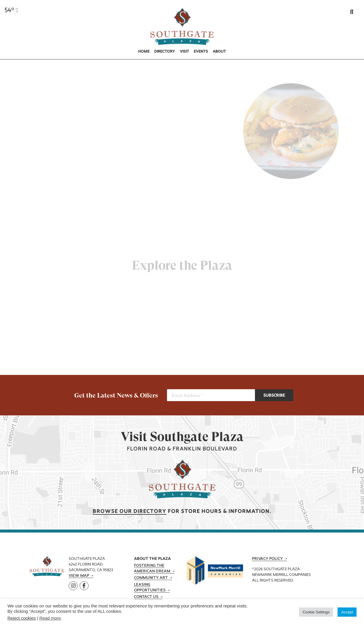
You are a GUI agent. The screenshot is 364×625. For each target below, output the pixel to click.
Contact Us (146, 597)
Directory (165, 52)
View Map (79, 576)
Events (201, 52)
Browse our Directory (130, 512)
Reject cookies (22, 618)
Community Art (151, 578)
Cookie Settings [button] (316, 612)
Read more (50, 618)
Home (144, 52)
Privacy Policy (267, 559)
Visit (184, 52)
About (219, 52)
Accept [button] (347, 612)
